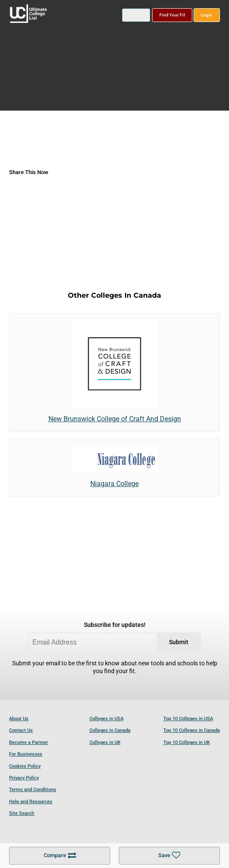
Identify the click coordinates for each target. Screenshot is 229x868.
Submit (179, 642)
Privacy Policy (24, 778)
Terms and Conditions (33, 790)
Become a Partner (29, 742)
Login (207, 15)
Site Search (22, 813)
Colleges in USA (107, 719)
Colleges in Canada (110, 730)
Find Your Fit (172, 15)
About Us (19, 719)
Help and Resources (31, 802)
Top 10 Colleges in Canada (192, 730)
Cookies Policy (25, 766)
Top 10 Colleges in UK (187, 742)
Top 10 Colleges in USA (188, 719)
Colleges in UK (105, 742)
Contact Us (21, 730)
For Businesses (26, 754)
